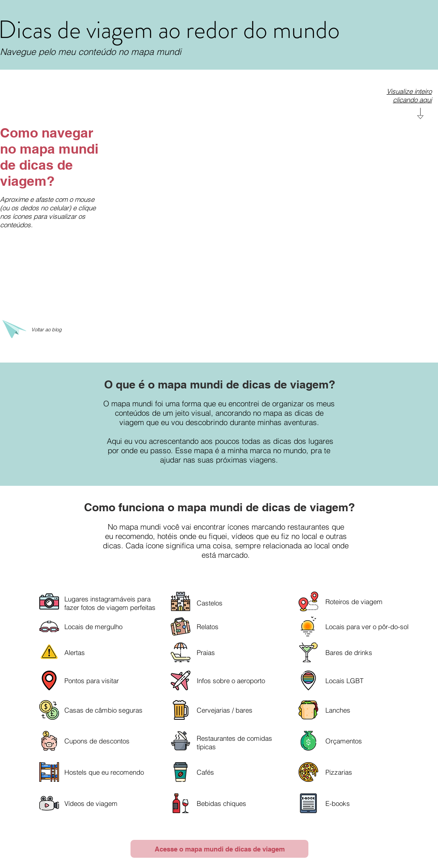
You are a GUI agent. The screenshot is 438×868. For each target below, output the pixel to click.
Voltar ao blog (46, 330)
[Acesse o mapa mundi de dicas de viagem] (219, 849)
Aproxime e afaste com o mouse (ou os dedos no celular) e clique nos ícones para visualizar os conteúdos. (48, 212)
